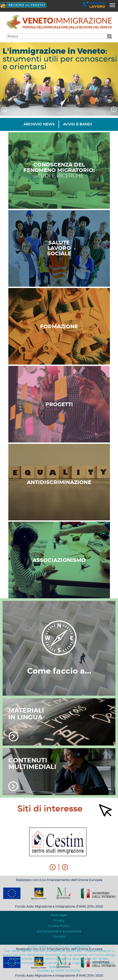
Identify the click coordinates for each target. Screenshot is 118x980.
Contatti (59, 937)
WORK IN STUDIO (68, 971)
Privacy (59, 921)
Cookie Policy (59, 926)
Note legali (59, 915)
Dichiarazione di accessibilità (59, 931)
